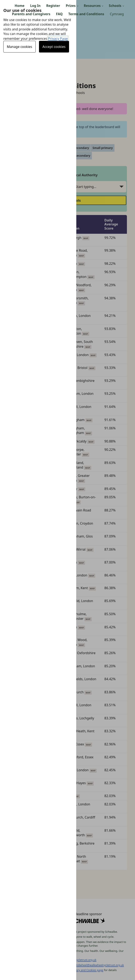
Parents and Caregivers (31, 14)
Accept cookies (54, 47)
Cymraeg (117, 14)
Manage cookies (19, 47)
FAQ (59, 14)
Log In (35, 6)
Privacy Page (58, 39)
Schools (115, 6)
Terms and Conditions (86, 14)
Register (53, 6)
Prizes (71, 6)
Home (20, 6)
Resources (92, 6)
